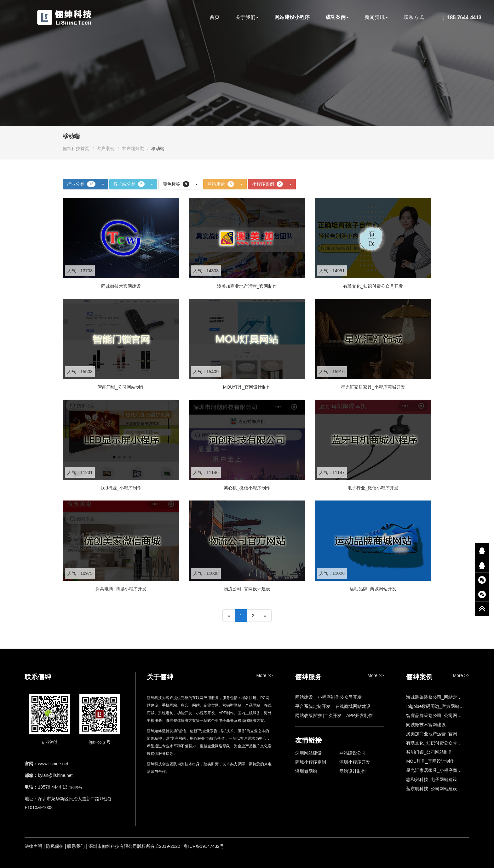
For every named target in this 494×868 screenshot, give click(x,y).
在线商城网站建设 (353, 706)
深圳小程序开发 (355, 762)
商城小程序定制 (311, 762)
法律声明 (33, 846)
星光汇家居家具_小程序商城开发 (438, 770)
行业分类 (86, 184)
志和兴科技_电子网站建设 (432, 779)
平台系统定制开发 (313, 706)
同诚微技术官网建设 (426, 725)
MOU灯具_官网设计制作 (430, 761)
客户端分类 (133, 148)
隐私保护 (55, 846)
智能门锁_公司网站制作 (429, 752)
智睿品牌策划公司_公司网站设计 (438, 715)
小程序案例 (272, 184)
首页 (215, 17)
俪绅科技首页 (76, 148)
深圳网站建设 (308, 753)
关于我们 (247, 17)
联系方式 (414, 17)
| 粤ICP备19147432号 (203, 846)
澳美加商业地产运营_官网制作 (436, 734)
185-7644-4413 (462, 17)
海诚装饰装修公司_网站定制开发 (438, 697)
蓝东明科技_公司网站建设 (432, 789)
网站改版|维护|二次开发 (318, 715)
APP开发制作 (359, 715)
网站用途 (225, 184)
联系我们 (76, 846)
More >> (264, 675)
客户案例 (106, 148)
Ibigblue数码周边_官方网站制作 (437, 706)
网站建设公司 (353, 753)
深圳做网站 (306, 771)
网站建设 (304, 697)
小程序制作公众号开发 (340, 697)
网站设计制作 (353, 771)
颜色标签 (180, 184)
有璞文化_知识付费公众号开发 (436, 743)
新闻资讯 (376, 17)
